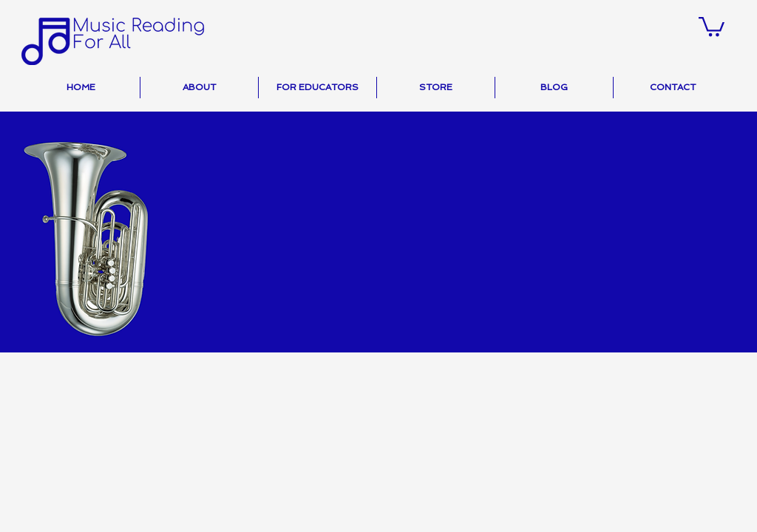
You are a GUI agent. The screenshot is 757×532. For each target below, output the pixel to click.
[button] (712, 25)
